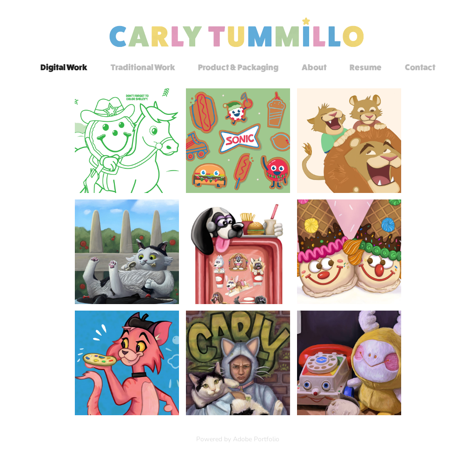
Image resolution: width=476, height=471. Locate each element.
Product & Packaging (238, 67)
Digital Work (64, 67)
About (314, 67)
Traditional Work (143, 67)
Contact (420, 67)
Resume (366, 67)
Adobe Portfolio (256, 439)
